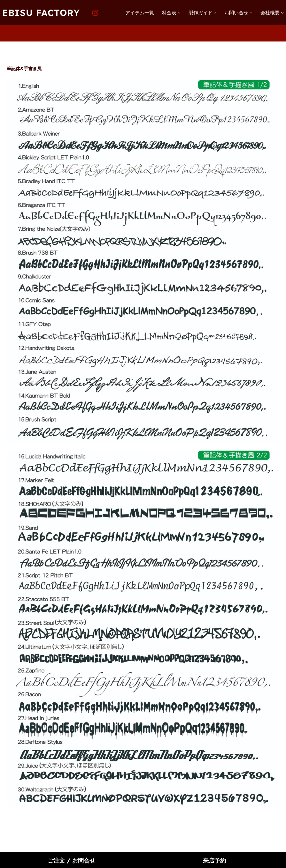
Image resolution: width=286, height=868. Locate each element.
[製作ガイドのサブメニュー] (215, 13)
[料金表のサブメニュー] (179, 13)
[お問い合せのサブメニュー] (251, 13)
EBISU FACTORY (41, 13)
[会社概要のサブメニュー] (282, 13)
